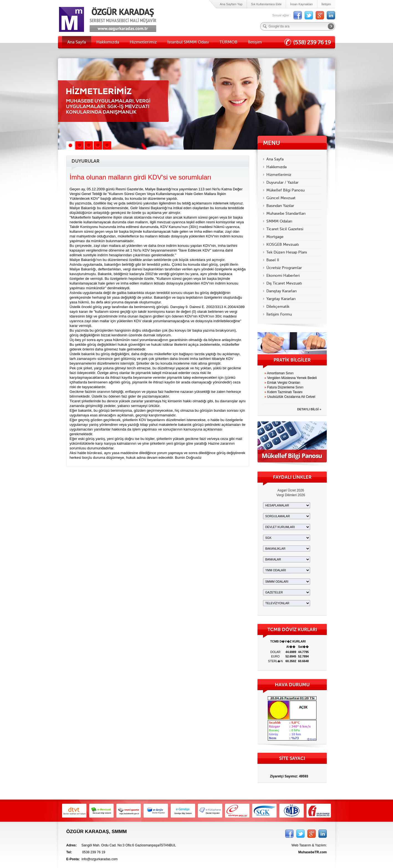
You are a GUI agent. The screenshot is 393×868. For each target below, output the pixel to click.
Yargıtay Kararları (281, 299)
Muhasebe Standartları (286, 213)
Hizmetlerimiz (143, 42)
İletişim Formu (279, 314)
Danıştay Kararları (281, 291)
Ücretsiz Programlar (284, 268)
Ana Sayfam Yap (231, 4)
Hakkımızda (108, 42)
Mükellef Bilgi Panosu (285, 190)
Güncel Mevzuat (281, 198)
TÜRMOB (229, 42)
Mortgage (275, 237)
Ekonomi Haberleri (283, 276)
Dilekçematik (278, 307)
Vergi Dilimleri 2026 (291, 495)
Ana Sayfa (77, 42)
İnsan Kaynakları (302, 4)
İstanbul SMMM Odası (188, 42)
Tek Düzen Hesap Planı (287, 252)
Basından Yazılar (280, 206)
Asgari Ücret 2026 (291, 490)
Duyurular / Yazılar (282, 182)
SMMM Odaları (279, 221)
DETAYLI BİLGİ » (309, 409)
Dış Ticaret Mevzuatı (284, 283)
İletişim (326, 4)
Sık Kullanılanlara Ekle (266, 4)
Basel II (273, 260)
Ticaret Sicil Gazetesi (285, 229)
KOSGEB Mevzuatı (283, 244)
